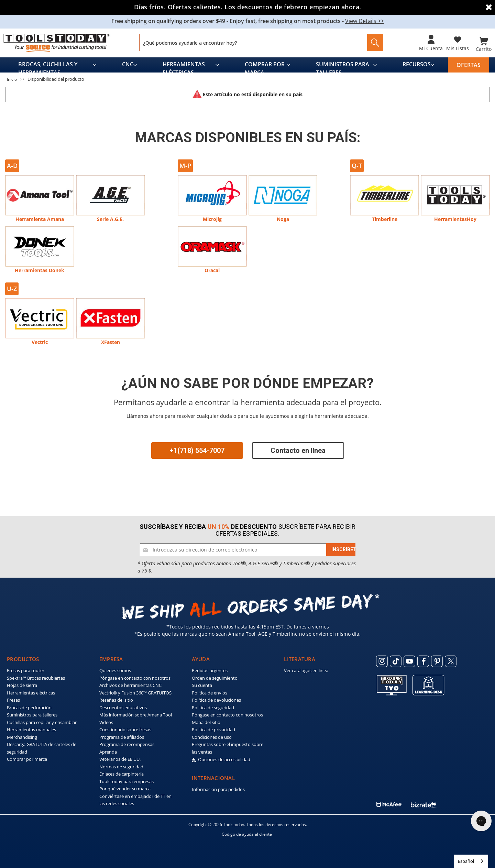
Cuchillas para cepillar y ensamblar (42, 721)
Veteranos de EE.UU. (120, 758)
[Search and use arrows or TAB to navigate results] (261, 42)
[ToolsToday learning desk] (428, 683)
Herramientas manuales (31, 728)
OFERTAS (469, 64)
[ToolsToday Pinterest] (437, 660)
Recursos (417, 63)
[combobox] (471, 861)
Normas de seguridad (121, 765)
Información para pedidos (218, 788)
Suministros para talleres (343, 65)
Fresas (13, 699)
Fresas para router (26, 669)
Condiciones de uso (212, 736)
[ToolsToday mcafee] (389, 802)
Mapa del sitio (206, 721)
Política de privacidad (213, 728)
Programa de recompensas (127, 743)
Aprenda (108, 750)
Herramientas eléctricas (184, 65)
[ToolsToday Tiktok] (396, 660)
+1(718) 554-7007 (197, 449)
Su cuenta (202, 684)
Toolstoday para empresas (126, 780)
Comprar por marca (265, 65)
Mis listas (458, 48)
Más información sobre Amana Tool (136, 714)
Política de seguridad (213, 706)
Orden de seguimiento (215, 677)
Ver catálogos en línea (306, 669)
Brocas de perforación (29, 706)
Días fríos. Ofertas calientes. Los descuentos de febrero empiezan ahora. (248, 7)
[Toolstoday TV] (392, 683)
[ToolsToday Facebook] (423, 660)
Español (466, 861)
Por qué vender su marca (125, 788)
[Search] (373, 42)
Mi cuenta (431, 48)
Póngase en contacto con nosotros (135, 677)
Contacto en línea (298, 449)
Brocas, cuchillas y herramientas (48, 65)
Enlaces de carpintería (122, 773)
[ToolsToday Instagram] (382, 660)
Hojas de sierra (22, 684)
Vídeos (106, 721)
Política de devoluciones (216, 699)
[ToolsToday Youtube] (409, 660)
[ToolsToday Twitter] (451, 660)
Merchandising (22, 736)
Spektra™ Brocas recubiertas (36, 677)
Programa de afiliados (122, 736)
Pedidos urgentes (210, 669)
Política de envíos (210, 691)
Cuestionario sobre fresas (125, 728)
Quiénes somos (115, 669)
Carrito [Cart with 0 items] (484, 48)
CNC (128, 63)
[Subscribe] (345, 548)
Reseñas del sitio (116, 699)
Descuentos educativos (123, 706)
